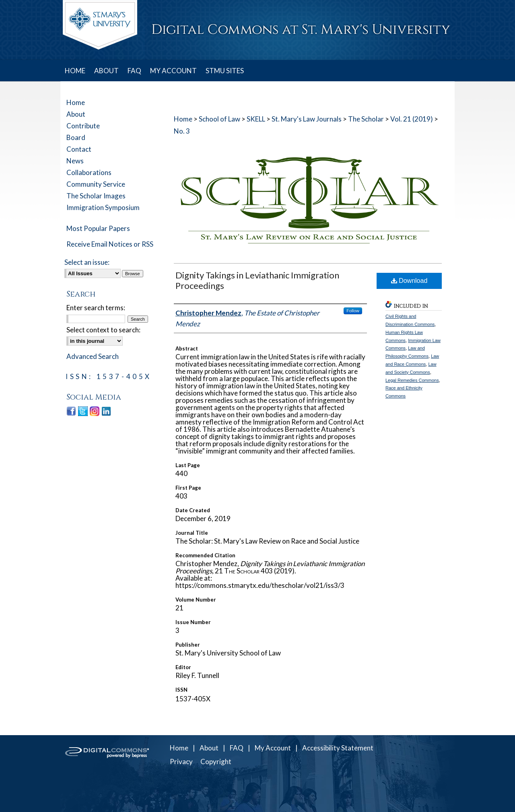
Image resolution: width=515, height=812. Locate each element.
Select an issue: (87, 262)
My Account (273, 748)
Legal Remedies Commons (412, 380)
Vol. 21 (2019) (412, 119)
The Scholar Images (96, 196)
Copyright (216, 762)
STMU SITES (225, 71)
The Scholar (366, 119)
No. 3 (182, 131)
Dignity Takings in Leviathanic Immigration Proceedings (257, 280)
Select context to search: (103, 330)
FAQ (237, 748)
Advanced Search (93, 356)
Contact (79, 149)
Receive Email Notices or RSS (110, 244)
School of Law (219, 119)
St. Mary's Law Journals (307, 119)
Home (183, 119)
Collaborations (89, 172)
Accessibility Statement (338, 748)
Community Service (96, 184)
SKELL (256, 119)
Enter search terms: (96, 308)
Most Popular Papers (98, 228)
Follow (353, 311)
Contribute (83, 126)
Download (409, 281)
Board (76, 137)
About (76, 114)
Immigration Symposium (103, 207)
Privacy (181, 762)
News (75, 161)
